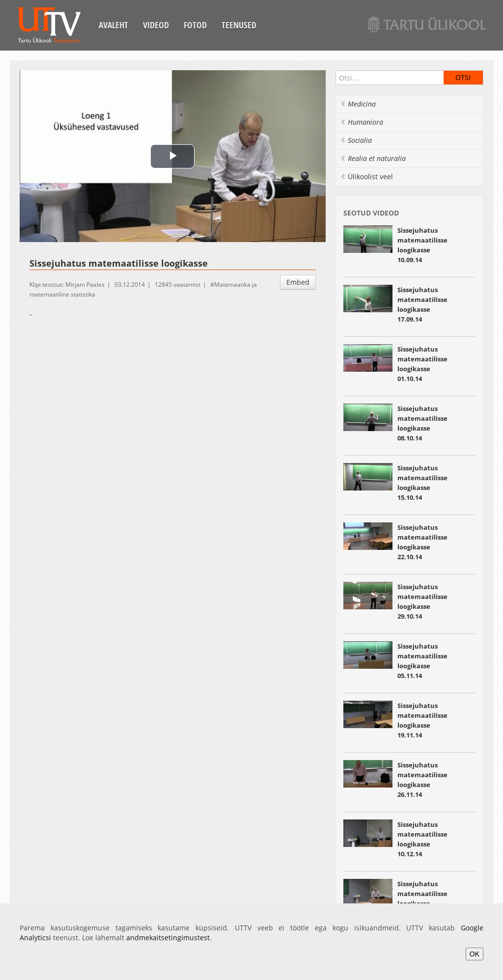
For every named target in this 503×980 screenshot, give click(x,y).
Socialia (356, 140)
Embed (298, 282)
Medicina (358, 104)
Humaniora (362, 122)
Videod (156, 25)
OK (475, 954)
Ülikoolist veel (366, 177)
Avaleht (113, 25)
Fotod (195, 25)
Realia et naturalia (373, 158)
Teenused (239, 25)
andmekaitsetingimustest (168, 938)
